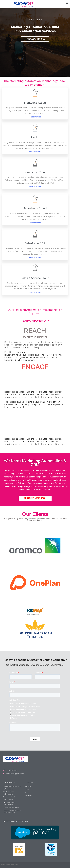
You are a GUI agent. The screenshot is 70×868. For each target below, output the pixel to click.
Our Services (9, 782)
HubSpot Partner (54, 477)
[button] (67, 3)
